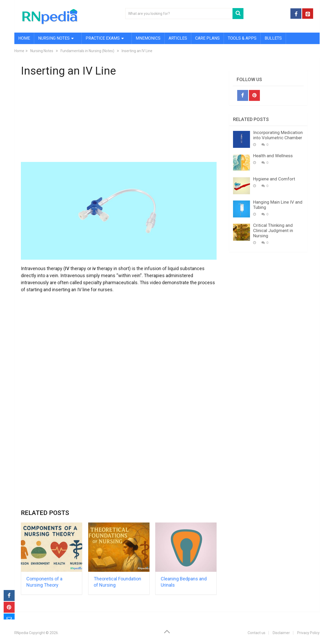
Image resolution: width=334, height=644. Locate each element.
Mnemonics (148, 38)
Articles (178, 38)
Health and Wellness (273, 156)
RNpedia (21, 633)
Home (24, 38)
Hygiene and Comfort (274, 179)
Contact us (257, 633)
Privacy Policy (308, 633)
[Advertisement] (119, 121)
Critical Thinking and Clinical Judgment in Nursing (273, 230)
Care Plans (207, 38)
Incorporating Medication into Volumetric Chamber (278, 135)
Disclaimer (281, 633)
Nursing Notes (54, 38)
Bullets (273, 38)
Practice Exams (103, 38)
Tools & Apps (242, 38)
